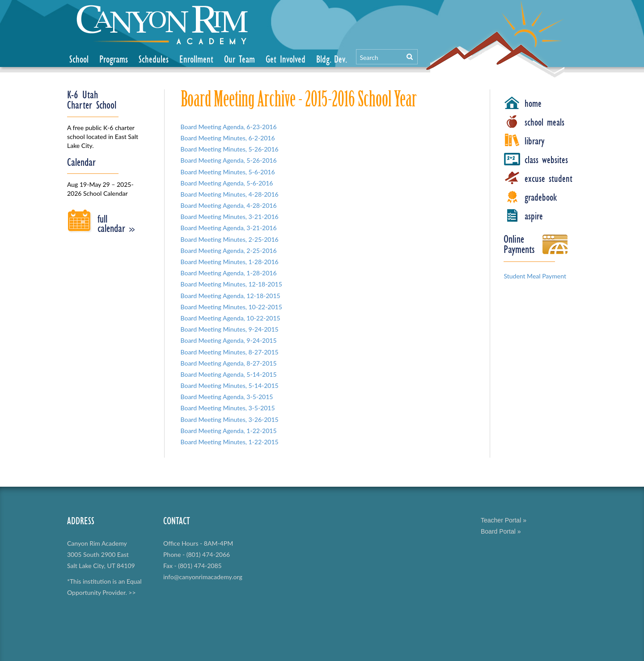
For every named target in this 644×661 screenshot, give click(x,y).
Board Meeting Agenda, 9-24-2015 (229, 340)
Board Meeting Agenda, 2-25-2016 (229, 251)
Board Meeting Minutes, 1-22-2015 (230, 442)
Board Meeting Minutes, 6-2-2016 (228, 138)
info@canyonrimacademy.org (203, 577)
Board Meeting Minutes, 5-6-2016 (228, 172)
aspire (534, 216)
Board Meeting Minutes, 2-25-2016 (230, 239)
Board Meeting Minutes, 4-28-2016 (230, 194)
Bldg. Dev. (332, 59)
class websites (546, 160)
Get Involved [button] (286, 59)
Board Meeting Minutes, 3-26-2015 (230, 419)
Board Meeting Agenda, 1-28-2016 (229, 273)
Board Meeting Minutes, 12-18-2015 (231, 284)
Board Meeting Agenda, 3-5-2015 (227, 397)
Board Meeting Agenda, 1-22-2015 (229, 431)
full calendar (116, 223)
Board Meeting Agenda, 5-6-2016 (227, 183)
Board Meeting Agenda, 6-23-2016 (229, 127)
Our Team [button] (239, 59)
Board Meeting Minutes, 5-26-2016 (230, 149)
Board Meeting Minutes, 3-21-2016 (230, 217)
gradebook (541, 197)
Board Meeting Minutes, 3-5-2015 (228, 408)
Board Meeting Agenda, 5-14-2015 (229, 374)
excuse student (549, 178)
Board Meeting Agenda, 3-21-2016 (229, 228)
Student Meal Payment (535, 276)
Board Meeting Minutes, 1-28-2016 (230, 262)
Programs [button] (114, 59)
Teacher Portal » (504, 520)
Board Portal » (501, 531)
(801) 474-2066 (208, 554)
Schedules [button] (154, 59)
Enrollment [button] (196, 59)
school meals (544, 122)
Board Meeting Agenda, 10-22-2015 (231, 318)
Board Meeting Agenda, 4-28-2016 (229, 205)
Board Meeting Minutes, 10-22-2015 (231, 307)
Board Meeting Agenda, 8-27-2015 (229, 363)
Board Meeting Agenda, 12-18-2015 (231, 296)
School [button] (79, 59)
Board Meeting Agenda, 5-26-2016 (229, 160)
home (533, 103)
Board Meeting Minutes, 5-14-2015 (230, 385)
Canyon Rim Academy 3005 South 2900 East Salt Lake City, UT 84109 (101, 554)
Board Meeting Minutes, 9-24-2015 (230, 329)
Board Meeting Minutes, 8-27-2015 (230, 352)
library (535, 141)
